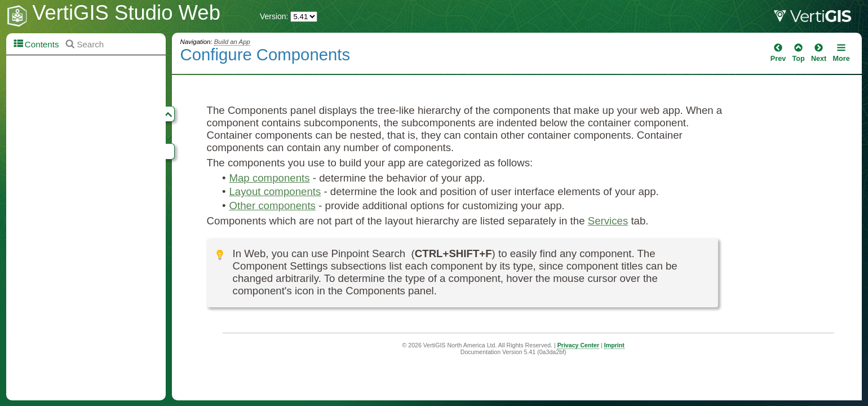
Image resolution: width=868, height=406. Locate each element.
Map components (269, 178)
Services (608, 221)
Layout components (275, 191)
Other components (272, 206)
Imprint (614, 345)
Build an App (232, 42)
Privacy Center (578, 345)
